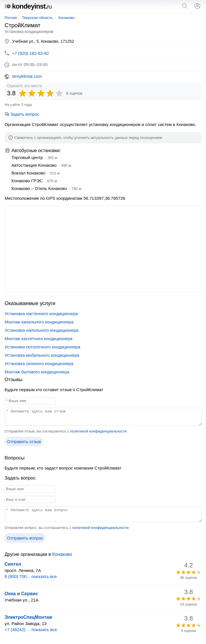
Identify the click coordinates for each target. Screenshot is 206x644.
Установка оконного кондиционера (39, 363)
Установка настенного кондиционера (41, 314)
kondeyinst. (28, 6)
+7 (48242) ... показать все (31, 630)
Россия (11, 18)
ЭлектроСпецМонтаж (28, 617)
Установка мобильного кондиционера (42, 355)
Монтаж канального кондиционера (39, 322)
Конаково (66, 18)
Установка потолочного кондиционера (42, 347)
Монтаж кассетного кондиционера (39, 339)
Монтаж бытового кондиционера (37, 372)
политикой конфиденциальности (98, 431)
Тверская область (37, 18)
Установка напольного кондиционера (42, 330)
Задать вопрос (22, 114)
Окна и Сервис (21, 594)
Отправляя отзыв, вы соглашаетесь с (66, 431)
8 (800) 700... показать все (31, 576)
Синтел (13, 564)
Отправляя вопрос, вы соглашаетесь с (67, 528)
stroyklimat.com (27, 76)
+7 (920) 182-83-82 (31, 53)
